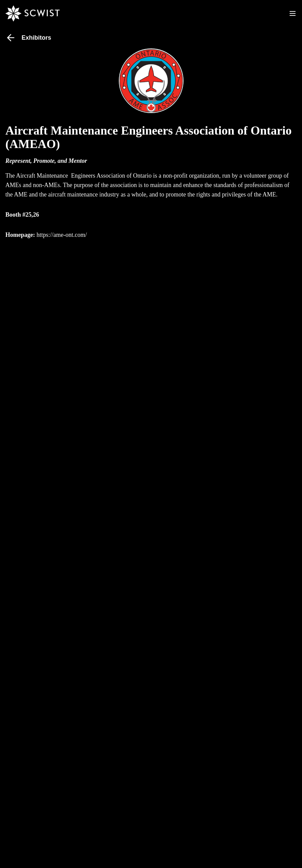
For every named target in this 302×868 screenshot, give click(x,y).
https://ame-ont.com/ (61, 235)
